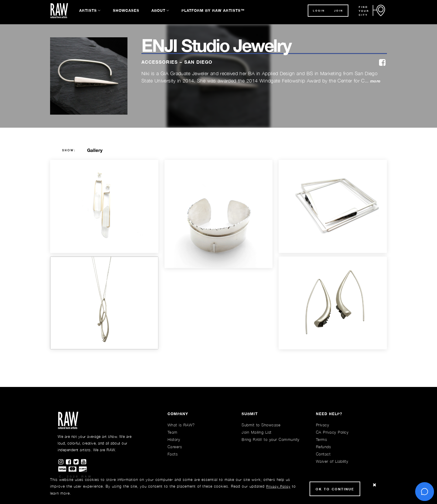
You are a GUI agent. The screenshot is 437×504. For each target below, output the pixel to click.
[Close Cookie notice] (374, 485)
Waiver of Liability (332, 461)
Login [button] (319, 11)
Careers (175, 447)
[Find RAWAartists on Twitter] (77, 462)
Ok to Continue (335, 489)
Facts (173, 454)
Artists (88, 10)
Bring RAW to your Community (271, 439)
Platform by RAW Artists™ (213, 10)
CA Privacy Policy (332, 432)
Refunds (324, 447)
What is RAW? (181, 425)
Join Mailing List (257, 432)
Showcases (126, 10)
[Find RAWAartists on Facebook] (70, 462)
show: (69, 150)
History (174, 439)
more (375, 81)
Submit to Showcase (261, 425)
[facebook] (382, 63)
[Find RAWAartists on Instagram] (62, 462)
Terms (322, 439)
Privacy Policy (278, 486)
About (158, 10)
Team (173, 432)
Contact (323, 454)
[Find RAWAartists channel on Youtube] (84, 462)
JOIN (339, 11)
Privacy (323, 425)
